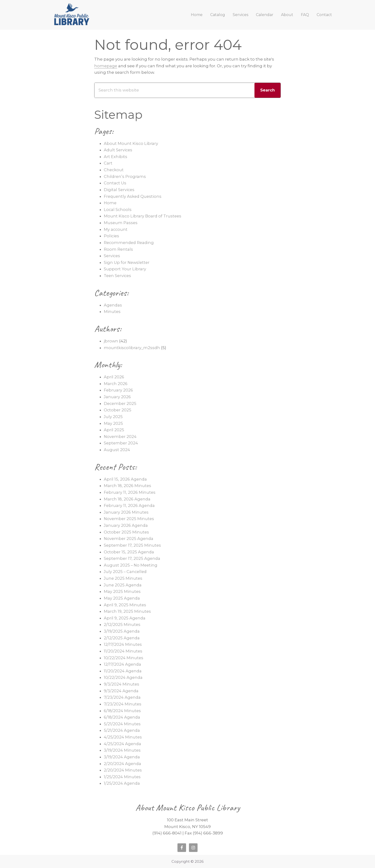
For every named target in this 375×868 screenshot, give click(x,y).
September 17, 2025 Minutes (133, 545)
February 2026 (119, 390)
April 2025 (114, 430)
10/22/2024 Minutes (124, 658)
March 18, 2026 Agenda (128, 499)
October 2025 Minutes (127, 532)
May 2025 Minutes (122, 591)
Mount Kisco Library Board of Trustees (143, 216)
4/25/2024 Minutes (123, 737)
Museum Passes (121, 223)
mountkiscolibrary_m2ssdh (132, 348)
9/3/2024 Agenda (121, 691)
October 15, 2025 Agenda (129, 552)
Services (112, 256)
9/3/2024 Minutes (122, 684)
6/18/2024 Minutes (123, 711)
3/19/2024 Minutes (123, 750)
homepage (106, 66)
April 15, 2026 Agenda (126, 479)
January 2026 (118, 397)
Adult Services (119, 150)
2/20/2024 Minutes (123, 770)
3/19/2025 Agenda (122, 631)
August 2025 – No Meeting (131, 565)
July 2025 (113, 417)
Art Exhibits (116, 157)
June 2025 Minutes (123, 578)
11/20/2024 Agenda (123, 671)
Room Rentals (119, 249)
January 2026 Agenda (126, 525)
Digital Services (119, 190)
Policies (112, 236)
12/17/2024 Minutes (123, 644)
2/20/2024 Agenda (123, 764)
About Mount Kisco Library (131, 143)
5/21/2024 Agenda (122, 730)
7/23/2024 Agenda (122, 697)
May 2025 (113, 423)
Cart (108, 163)
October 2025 (118, 410)
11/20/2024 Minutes (123, 651)
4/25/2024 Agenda (123, 744)
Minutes (112, 312)
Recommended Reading (130, 243)
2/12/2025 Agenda (122, 638)
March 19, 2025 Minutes (128, 611)
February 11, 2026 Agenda (130, 505)
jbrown (111, 341)
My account (116, 229)
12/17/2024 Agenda (123, 664)
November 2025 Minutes (129, 519)
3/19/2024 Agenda (122, 757)
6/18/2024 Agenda (122, 717)
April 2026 (114, 377)
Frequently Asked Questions (133, 196)
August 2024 (117, 450)
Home (110, 203)
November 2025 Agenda (129, 539)
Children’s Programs (125, 176)
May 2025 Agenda (122, 598)
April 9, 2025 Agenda (125, 618)
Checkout (114, 170)
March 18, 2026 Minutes (128, 486)
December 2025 (121, 403)
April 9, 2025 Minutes (125, 605)
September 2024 (121, 443)
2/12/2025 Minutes (122, 624)
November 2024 (121, 437)
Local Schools (118, 210)
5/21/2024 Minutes (122, 724)
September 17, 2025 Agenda (133, 558)
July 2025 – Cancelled (126, 572)
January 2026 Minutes (127, 512)
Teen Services (118, 276)
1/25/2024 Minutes (122, 777)
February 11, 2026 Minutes (130, 492)
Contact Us (115, 183)
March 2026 (116, 384)
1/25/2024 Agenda (122, 783)
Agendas (113, 305)
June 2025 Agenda (123, 585)
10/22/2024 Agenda (123, 677)
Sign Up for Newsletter (127, 262)
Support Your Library (125, 269)
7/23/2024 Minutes (123, 704)
